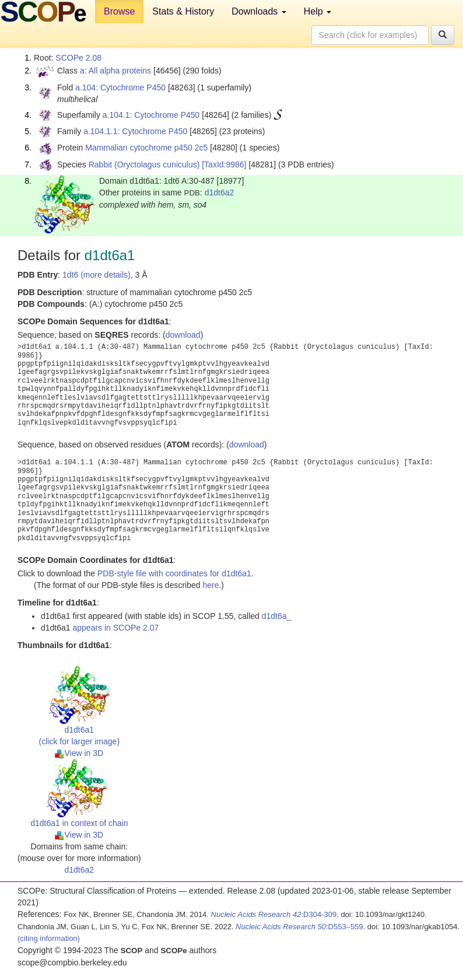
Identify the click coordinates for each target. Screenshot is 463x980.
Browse (119, 11)
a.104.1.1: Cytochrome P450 (135, 131)
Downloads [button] (259, 11)
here (211, 585)
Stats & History (183, 11)
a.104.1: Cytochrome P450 (151, 115)
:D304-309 (274, 914)
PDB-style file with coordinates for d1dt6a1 (174, 573)
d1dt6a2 (220, 192)
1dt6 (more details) (97, 275)
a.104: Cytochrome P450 (120, 87)
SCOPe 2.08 (78, 58)
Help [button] (318, 11)
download (183, 335)
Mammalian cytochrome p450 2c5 (146, 148)
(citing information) (49, 938)
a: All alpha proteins (115, 71)
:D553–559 (299, 927)
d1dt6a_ (277, 616)
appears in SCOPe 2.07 (116, 628)
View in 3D (79, 753)
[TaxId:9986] (224, 164)
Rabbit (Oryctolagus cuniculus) (144, 164)
